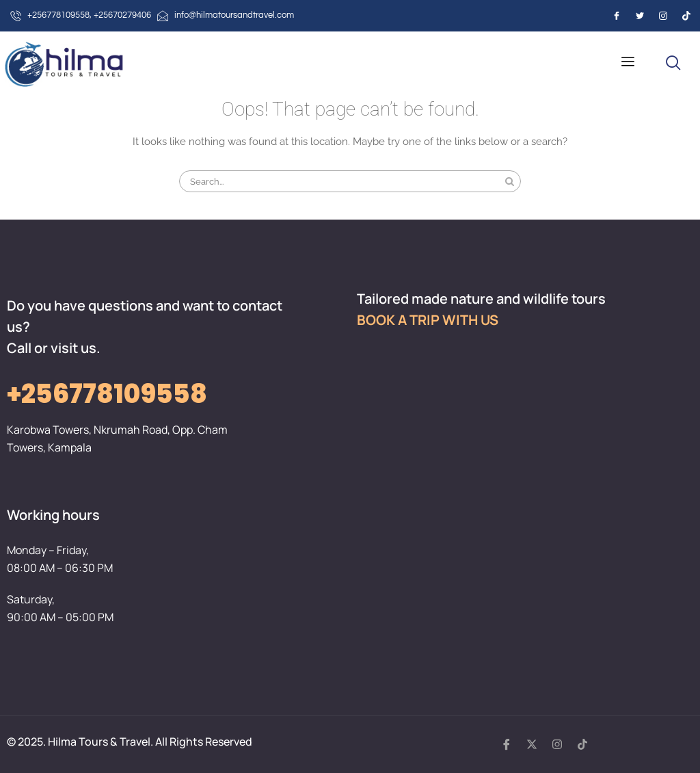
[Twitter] (640, 16)
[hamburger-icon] (628, 63)
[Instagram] (663, 16)
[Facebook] (617, 16)
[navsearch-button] (673, 64)
